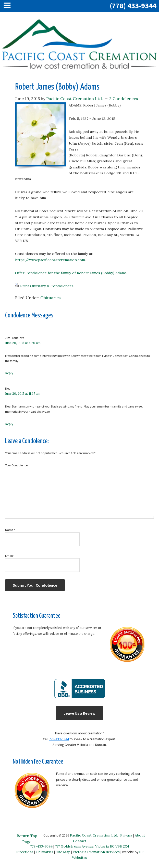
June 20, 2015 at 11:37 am (23, 394)
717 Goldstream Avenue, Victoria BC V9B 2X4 (92, 846)
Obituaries (51, 298)
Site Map (63, 852)
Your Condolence (16, 465)
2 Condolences (124, 99)
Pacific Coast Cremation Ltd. (94, 835)
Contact (80, 841)
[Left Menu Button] (8, 6)
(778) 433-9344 (133, 6)
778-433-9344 (59, 739)
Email (10, 556)
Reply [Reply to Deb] (9, 424)
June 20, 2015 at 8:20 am (23, 343)
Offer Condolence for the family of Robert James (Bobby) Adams (71, 273)
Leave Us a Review (79, 713)
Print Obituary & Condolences (47, 286)
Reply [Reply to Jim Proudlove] (9, 373)
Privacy (126, 835)
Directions (25, 852)
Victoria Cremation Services (96, 852)
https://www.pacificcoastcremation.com (50, 260)
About (140, 835)
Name (10, 530)
